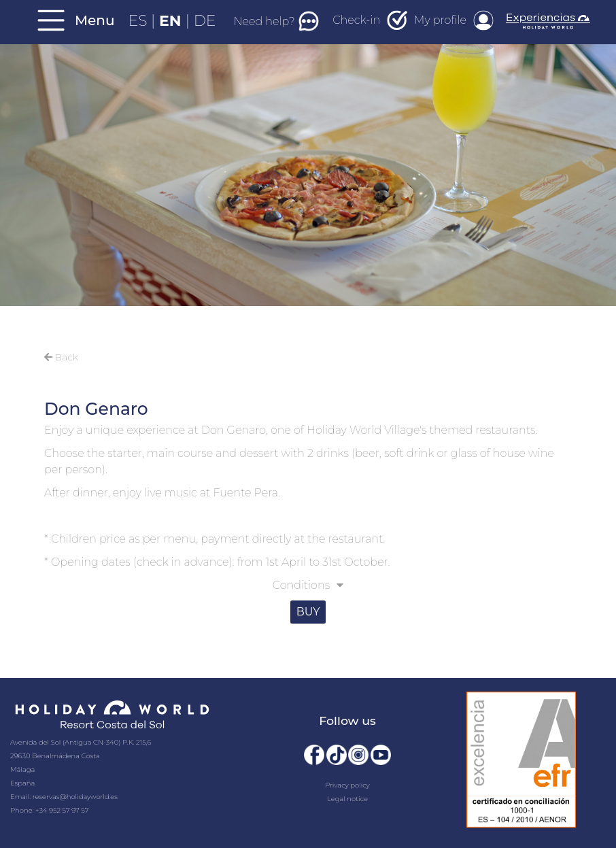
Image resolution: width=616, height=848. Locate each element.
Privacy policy (347, 785)
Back (61, 357)
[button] (308, 587)
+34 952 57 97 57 (62, 810)
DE (205, 21)
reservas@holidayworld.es (75, 797)
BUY (308, 612)
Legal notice (347, 799)
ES (140, 21)
